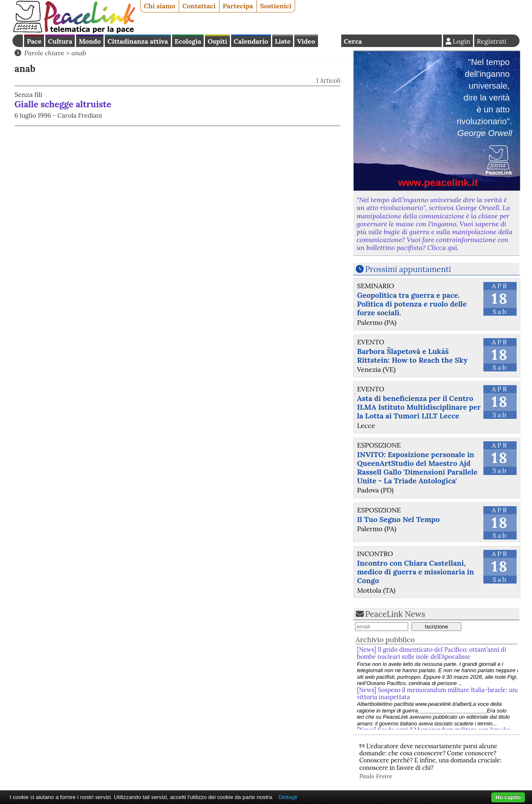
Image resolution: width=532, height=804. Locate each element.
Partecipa (238, 6)
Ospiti (218, 41)
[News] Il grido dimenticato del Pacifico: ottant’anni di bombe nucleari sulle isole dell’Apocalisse (432, 653)
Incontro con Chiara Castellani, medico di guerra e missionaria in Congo (416, 572)
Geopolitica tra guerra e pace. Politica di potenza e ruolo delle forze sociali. (412, 304)
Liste (283, 41)
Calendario (251, 41)
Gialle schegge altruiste (63, 104)
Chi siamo (160, 6)
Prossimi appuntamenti (408, 269)
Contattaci (199, 6)
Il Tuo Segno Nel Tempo (398, 519)
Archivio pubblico (385, 639)
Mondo (90, 41)
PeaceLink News (395, 614)
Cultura (60, 41)
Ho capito (508, 797)
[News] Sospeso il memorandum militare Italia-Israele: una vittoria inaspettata (438, 694)
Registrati (492, 41)
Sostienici (276, 6)
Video (306, 41)
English (330, 41)
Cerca (353, 41)
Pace (34, 41)
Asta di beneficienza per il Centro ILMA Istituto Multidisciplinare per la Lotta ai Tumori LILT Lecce (419, 407)
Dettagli (288, 797)
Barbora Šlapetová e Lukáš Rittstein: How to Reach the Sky (412, 356)
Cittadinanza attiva (138, 41)
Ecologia (188, 41)
